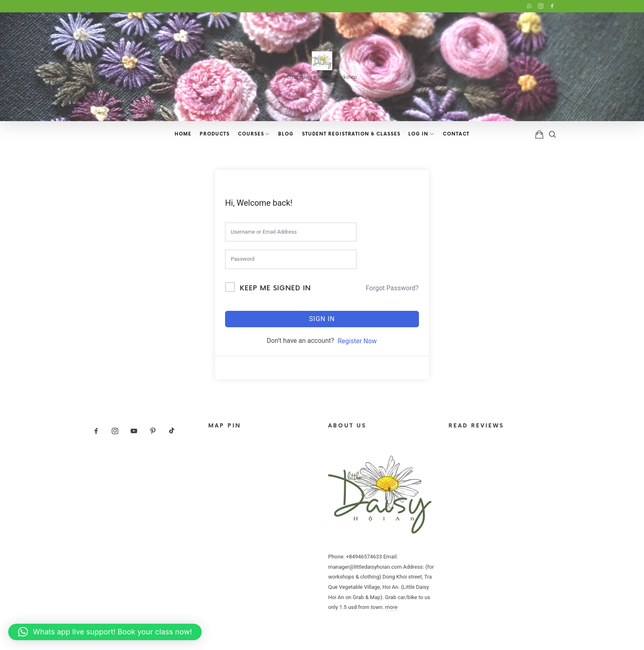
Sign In (322, 319)
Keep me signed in (275, 288)
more (391, 607)
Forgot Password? (392, 288)
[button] (105, 632)
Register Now (357, 341)
